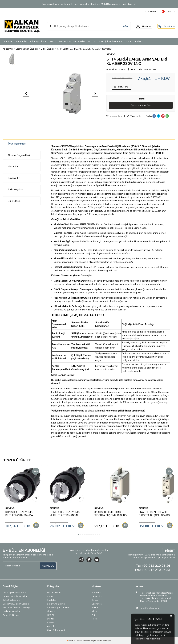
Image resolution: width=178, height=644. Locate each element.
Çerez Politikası (11, 615)
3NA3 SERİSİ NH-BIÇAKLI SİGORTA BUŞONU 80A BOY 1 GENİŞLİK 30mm (155, 514)
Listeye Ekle (114, 117)
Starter (51, 619)
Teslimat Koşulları (12, 611)
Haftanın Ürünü (55, 592)
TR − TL (169, 11)
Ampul (50, 626)
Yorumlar (13, 166)
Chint (94, 615)
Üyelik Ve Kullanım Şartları (16, 604)
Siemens (96, 592)
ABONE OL (48, 566)
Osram (95, 600)
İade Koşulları (16, 189)
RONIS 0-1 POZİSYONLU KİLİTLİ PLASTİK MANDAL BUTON (20, 514)
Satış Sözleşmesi (11, 600)
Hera (94, 619)
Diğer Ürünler (47, 49)
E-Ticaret (78, 641)
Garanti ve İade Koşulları (15, 596)
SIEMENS (111, 54)
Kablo (53, 41)
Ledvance (97, 604)
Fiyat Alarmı (122, 87)
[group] (61, 93)
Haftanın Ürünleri (133, 41)
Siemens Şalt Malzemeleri (72, 41)
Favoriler (150, 11)
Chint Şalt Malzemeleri (110, 41)
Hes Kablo (97, 596)
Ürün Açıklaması (17, 144)
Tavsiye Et (134, 117)
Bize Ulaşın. (15, 201)
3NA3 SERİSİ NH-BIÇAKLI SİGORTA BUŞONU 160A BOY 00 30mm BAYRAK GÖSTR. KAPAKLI (111, 514)
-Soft (70, 641)
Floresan (52, 611)
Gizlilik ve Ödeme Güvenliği (16, 607)
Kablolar (51, 600)
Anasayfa (8, 49)
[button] (26, 93)
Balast (50, 596)
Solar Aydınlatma (38, 41)
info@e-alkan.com (150, 608)
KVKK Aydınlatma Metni (15, 592)
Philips (95, 607)
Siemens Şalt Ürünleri (27, 49)
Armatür (51, 623)
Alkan (94, 611)
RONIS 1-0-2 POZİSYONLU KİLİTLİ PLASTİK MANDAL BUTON (65, 514)
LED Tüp (92, 41)
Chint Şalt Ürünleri (56, 630)
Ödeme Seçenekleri (19, 155)
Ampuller (9, 41)
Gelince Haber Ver (141, 106)
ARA (120, 26)
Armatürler (21, 41)
